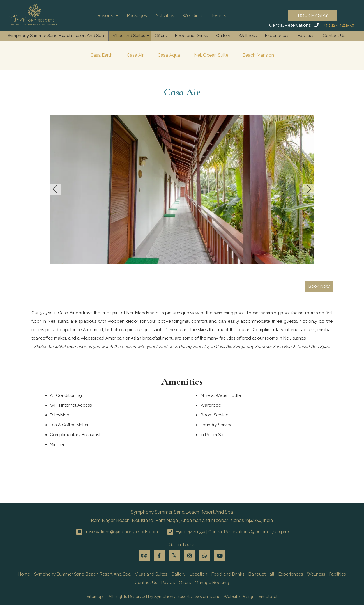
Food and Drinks (191, 36)
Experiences (277, 36)
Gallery (223, 36)
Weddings (193, 16)
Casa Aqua (169, 55)
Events (219, 16)
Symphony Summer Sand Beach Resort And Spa (56, 36)
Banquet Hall (261, 574)
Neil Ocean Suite (211, 55)
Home (24, 574)
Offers (161, 36)
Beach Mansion (258, 55)
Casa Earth (102, 55)
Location (198, 574)
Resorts (108, 16)
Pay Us (168, 583)
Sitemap (95, 597)
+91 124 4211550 (339, 25)
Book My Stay (313, 15)
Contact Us (334, 36)
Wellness (248, 36)
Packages (137, 16)
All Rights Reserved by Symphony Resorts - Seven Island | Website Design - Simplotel (193, 597)
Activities (165, 16)
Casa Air (135, 55)
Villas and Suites (129, 36)
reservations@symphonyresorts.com (122, 532)
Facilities (306, 36)
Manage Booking (212, 583)
